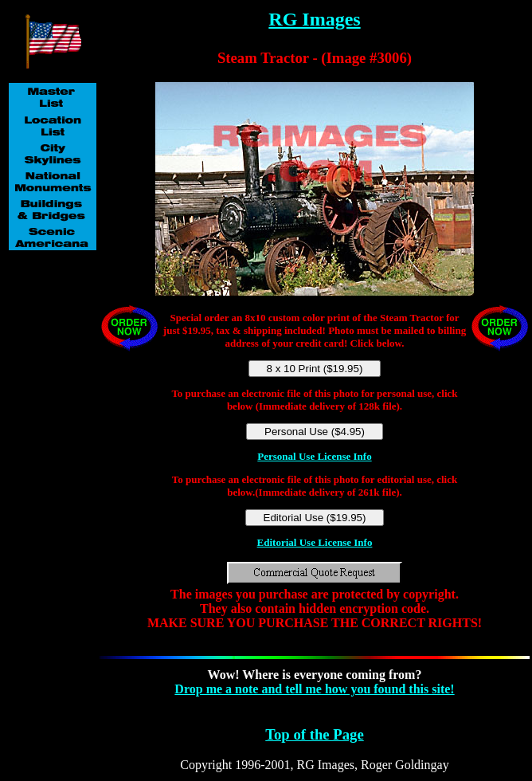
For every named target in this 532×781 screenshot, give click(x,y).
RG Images (314, 19)
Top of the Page (314, 734)
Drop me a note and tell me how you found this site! (314, 689)
